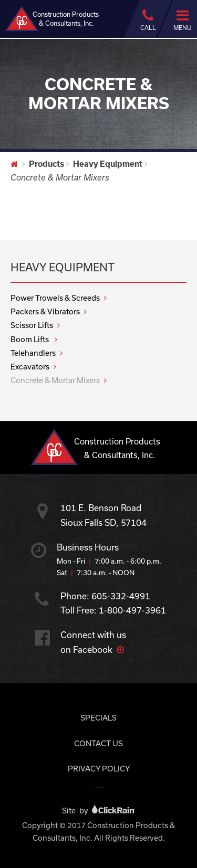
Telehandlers (33, 353)
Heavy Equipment (108, 164)
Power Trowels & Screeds (55, 298)
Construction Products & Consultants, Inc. (52, 18)
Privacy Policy (99, 769)
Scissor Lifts (32, 325)
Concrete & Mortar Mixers (55, 380)
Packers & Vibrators (45, 311)
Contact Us (98, 743)
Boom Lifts (30, 339)
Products (46, 164)
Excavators (30, 367)
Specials (98, 718)
